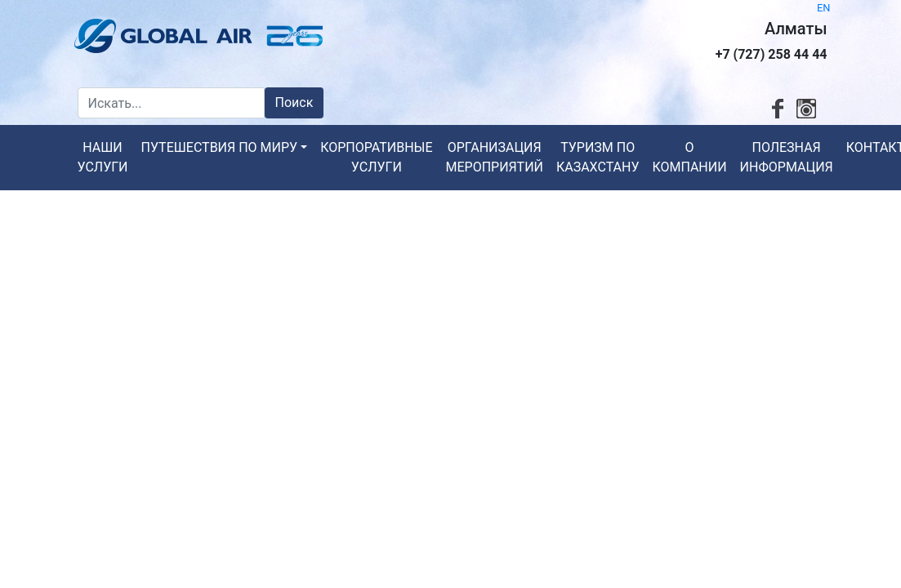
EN (823, 8)
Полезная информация (787, 157)
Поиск (294, 102)
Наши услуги (103, 157)
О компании (689, 157)
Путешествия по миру (220, 147)
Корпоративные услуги (376, 157)
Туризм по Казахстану (598, 157)
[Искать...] (171, 103)
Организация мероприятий (494, 157)
